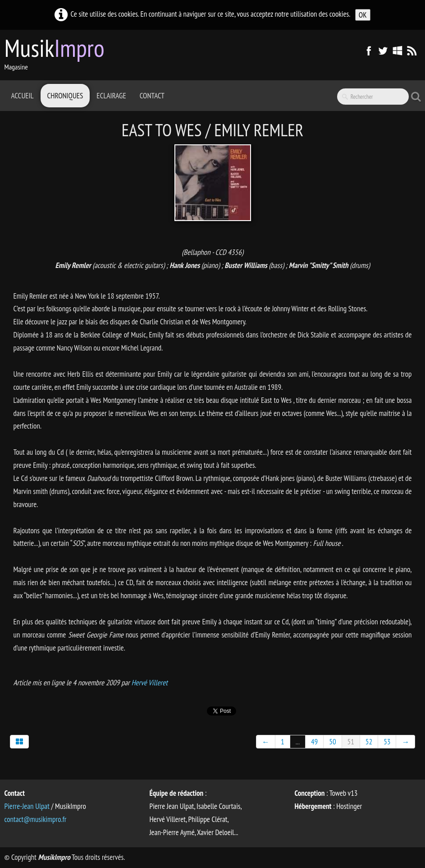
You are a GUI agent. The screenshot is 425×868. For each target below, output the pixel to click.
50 (332, 742)
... (298, 742)
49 (314, 742)
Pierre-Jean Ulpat (27, 806)
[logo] (58, 54)
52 (369, 742)
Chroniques (65, 96)
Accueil (23, 96)
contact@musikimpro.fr (36, 819)
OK (363, 15)
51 (351, 742)
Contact (152, 96)
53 (387, 742)
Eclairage (111, 96)
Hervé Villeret (149, 683)
